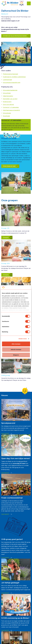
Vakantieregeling (8, 96)
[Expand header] (29, 3)
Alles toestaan (16, 344)
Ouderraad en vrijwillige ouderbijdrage (14, 77)
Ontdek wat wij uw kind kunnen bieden (16, 36)
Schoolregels (7, 113)
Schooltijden (7, 93)
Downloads (6, 116)
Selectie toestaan (16, 349)
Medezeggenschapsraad (10, 74)
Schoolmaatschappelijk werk (12, 82)
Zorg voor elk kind (8, 104)
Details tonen (23, 339)
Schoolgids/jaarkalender (10, 90)
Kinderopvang (7, 102)
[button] (16, 53)
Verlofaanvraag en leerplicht (11, 110)
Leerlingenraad (7, 80)
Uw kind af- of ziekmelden (11, 107)
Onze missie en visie (10, 166)
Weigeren (16, 355)
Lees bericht (7, 433)
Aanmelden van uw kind (10, 99)
